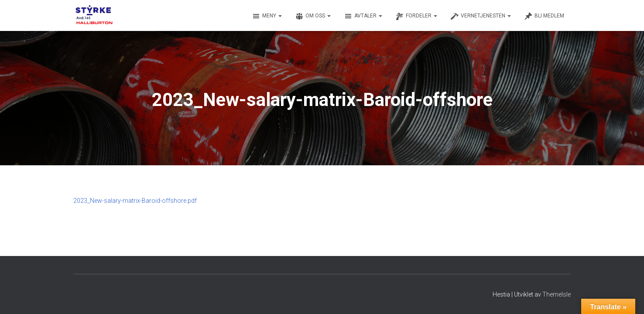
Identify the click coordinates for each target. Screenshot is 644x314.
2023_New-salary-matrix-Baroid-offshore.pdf (135, 201)
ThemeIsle (557, 294)
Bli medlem (544, 16)
